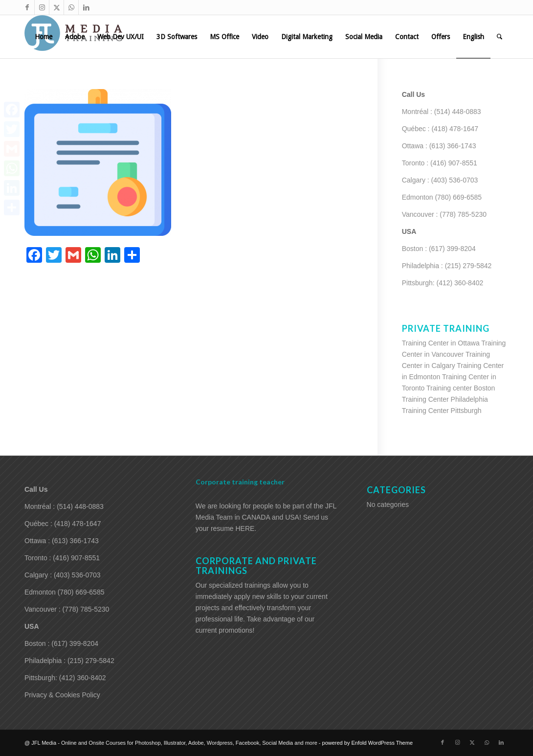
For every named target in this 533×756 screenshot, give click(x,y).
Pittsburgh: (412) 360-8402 (443, 283)
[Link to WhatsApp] (71, 7)
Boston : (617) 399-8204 (439, 249)
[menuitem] (44, 37)
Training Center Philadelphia (445, 399)
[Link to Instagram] (42, 7)
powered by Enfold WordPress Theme (367, 743)
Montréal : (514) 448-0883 (442, 112)
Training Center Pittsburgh (442, 411)
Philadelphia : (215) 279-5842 (447, 266)
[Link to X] (56, 7)
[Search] (500, 37)
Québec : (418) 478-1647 (440, 129)
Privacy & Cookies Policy (62, 695)
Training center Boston (461, 388)
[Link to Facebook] (27, 7)
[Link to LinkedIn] (86, 7)
